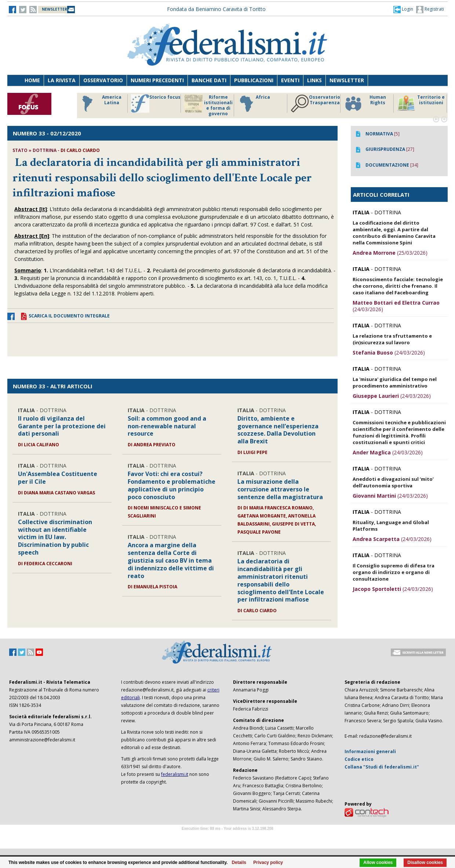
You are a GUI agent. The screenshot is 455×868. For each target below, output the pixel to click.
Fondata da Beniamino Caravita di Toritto (216, 9)
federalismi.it (175, 774)
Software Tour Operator (227, 837)
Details (239, 862)
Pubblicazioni (254, 80)
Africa (254, 103)
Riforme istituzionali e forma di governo (208, 105)
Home (32, 80)
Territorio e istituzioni (421, 103)
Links (314, 80)
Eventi (290, 80)
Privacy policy (268, 862)
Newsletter (347, 80)
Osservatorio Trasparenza (315, 103)
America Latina (100, 103)
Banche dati (209, 80)
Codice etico (359, 759)
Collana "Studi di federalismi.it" (382, 767)
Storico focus (156, 103)
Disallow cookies (425, 862)
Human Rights (365, 103)
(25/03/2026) (390, 253)
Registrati (430, 10)
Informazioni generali (370, 751)
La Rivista (62, 80)
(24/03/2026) (396, 306)
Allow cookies (378, 862)
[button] (403, 9)
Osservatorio (103, 80)
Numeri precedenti (157, 80)
